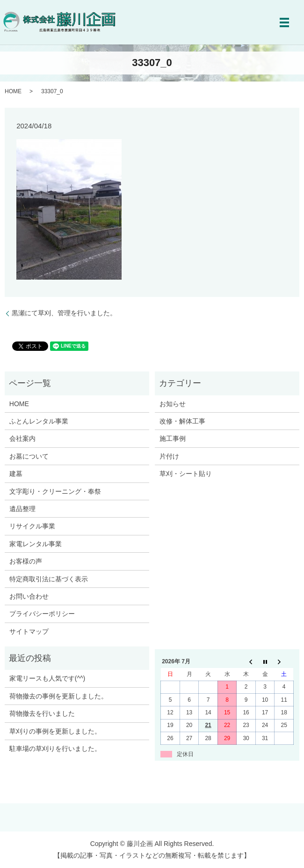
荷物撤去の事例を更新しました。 (58, 696)
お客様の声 (26, 561)
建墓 (16, 474)
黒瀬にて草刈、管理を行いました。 (64, 313)
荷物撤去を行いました (42, 713)
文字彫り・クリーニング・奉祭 (55, 491)
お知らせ (173, 404)
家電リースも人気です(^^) (47, 678)
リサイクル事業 (32, 526)
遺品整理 (22, 509)
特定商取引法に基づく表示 (49, 579)
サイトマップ (29, 631)
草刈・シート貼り (186, 474)
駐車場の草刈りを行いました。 (55, 749)
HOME (13, 91)
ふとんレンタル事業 (39, 421)
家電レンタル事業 (36, 544)
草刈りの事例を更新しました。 (55, 731)
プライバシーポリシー (42, 614)
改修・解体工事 (182, 421)
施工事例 (173, 438)
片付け (169, 456)
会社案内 (22, 438)
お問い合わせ (29, 596)
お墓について (29, 456)
